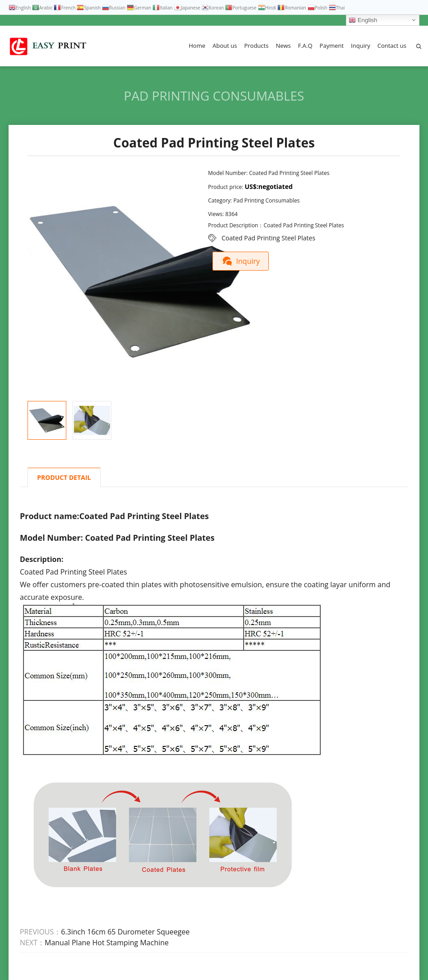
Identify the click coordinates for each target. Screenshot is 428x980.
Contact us (392, 46)
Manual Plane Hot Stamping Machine (107, 943)
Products (256, 46)
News (283, 46)
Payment (332, 46)
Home (197, 46)
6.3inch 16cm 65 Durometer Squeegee (125, 932)
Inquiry (361, 46)
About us (225, 46)
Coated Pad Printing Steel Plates (268, 238)
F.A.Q (305, 46)
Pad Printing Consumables (214, 96)
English (363, 20)
